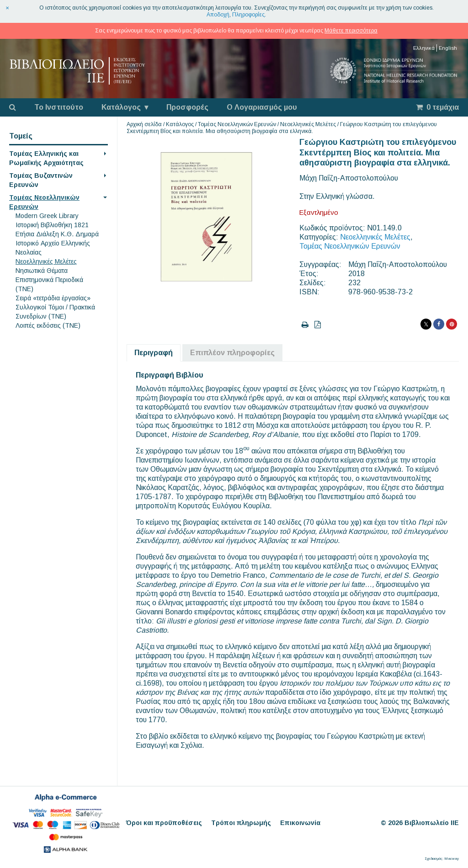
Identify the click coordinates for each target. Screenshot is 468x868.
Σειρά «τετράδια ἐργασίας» (53, 298)
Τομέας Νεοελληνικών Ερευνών (237, 124)
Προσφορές (187, 107)
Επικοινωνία (300, 823)
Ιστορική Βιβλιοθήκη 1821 (52, 225)
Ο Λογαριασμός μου (262, 107)
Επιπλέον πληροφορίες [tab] (232, 353)
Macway (452, 859)
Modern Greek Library (47, 216)
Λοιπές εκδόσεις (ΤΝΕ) (48, 325)
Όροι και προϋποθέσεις (164, 823)
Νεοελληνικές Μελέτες (46, 261)
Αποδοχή (218, 15)
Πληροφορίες (248, 15)
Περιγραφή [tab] (154, 353)
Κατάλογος (121, 107)
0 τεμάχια (437, 107)
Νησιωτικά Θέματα (42, 271)
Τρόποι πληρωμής (241, 823)
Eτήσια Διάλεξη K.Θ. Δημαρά (57, 234)
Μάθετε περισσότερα (351, 31)
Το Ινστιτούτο (59, 107)
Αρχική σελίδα (144, 124)
